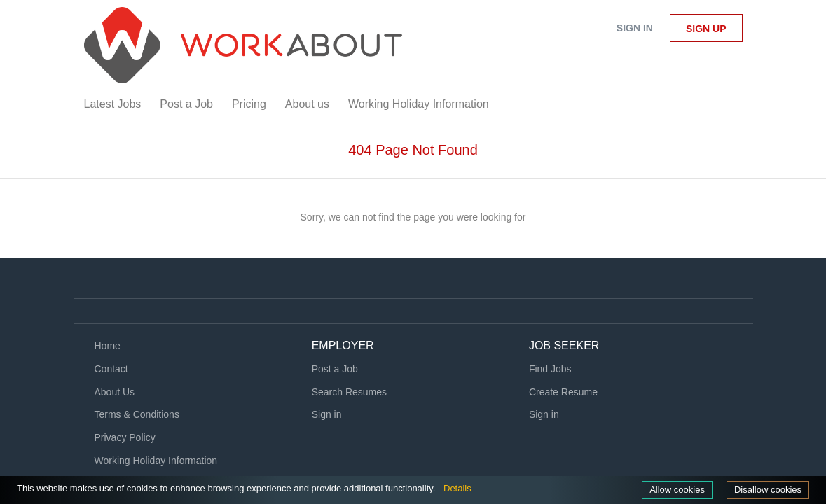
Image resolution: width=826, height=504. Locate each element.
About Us (115, 392)
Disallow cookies (765, 489)
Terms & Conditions (137, 414)
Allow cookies (670, 489)
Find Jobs (550, 369)
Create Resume (563, 392)
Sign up (706, 29)
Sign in (635, 28)
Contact (111, 369)
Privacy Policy (125, 437)
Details (491, 488)
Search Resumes (349, 392)
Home (108, 346)
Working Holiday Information (156, 461)
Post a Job (335, 369)
